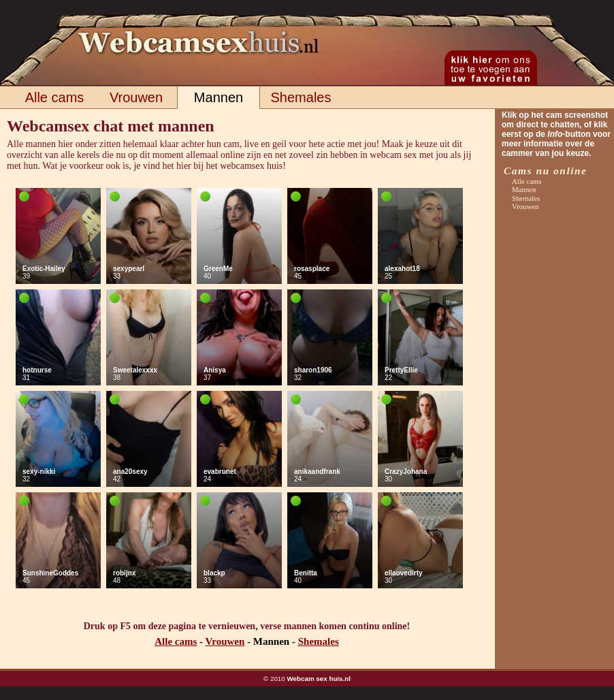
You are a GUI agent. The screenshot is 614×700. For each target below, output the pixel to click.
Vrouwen (136, 97)
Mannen (219, 97)
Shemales (301, 97)
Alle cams (55, 97)
